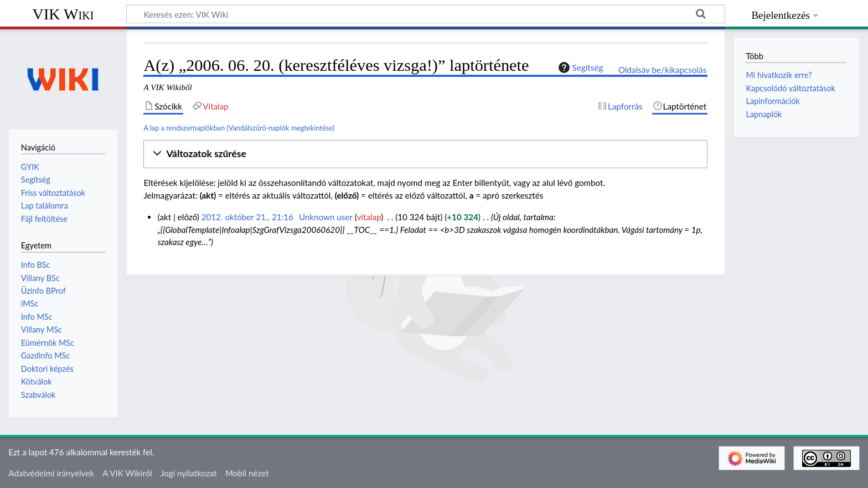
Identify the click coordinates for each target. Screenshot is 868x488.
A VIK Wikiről (127, 473)
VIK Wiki (63, 14)
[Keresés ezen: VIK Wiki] (426, 14)
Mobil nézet (247, 473)
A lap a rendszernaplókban (184, 128)
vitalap (369, 217)
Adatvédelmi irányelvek (51, 473)
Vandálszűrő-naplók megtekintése (281, 128)
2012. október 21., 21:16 (247, 217)
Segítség (580, 68)
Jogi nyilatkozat (189, 473)
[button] (425, 154)
